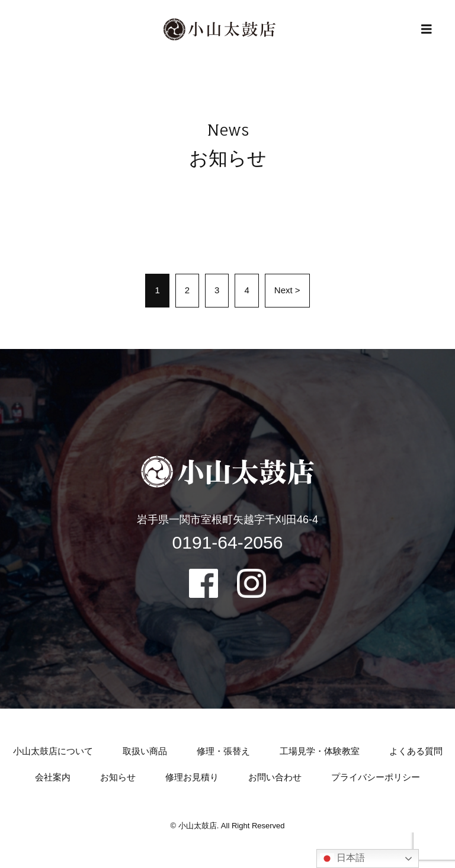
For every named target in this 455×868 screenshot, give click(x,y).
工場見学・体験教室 (320, 751)
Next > (287, 290)
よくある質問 (416, 751)
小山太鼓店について (53, 751)
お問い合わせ (275, 777)
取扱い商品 (145, 751)
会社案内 (53, 777)
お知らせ (118, 777)
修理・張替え (223, 751)
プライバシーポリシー (376, 777)
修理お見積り (192, 777)
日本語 (342, 859)
